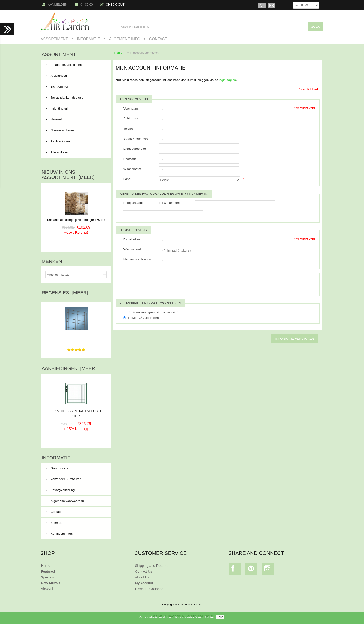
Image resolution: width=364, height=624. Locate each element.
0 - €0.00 (84, 5)
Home (118, 53)
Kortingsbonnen (59, 534)
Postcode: (130, 159)
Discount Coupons (149, 589)
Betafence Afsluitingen (76, 65)
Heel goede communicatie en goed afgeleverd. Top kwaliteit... (76, 336)
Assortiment (54, 39)
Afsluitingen (76, 76)
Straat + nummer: (136, 139)
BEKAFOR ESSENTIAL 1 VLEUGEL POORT (76, 412)
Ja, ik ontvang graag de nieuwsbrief (153, 312)
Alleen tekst (152, 318)
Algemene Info (124, 39)
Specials (47, 577)
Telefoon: (130, 129)
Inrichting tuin (76, 109)
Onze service (57, 468)
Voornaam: (131, 108)
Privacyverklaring (60, 490)
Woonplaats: (132, 169)
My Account (144, 583)
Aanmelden (55, 5)
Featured (48, 571)
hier (211, 617)
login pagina (227, 80)
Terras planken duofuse (76, 98)
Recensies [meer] (65, 293)
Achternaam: (132, 118)
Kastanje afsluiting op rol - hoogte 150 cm (76, 220)
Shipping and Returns (152, 566)
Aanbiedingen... (59, 141)
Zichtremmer (76, 87)
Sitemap (54, 523)
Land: (127, 179)
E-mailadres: (132, 239)
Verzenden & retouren (63, 479)
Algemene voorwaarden (65, 501)
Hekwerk (76, 119)
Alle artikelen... (58, 152)
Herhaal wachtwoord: (138, 259)
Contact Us (143, 571)
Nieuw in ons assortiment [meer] (68, 175)
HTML (132, 318)
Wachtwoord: (133, 249)
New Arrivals (50, 583)
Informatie (88, 39)
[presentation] (158, 284)
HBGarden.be (193, 604)
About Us (142, 577)
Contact (158, 39)
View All (47, 589)
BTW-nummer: (170, 203)
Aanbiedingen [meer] (69, 368)
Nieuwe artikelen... (61, 130)
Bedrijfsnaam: (133, 203)
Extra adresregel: (136, 149)
